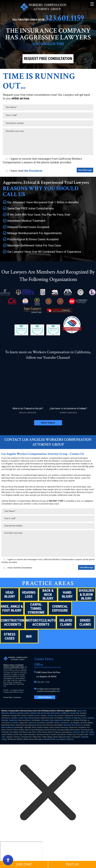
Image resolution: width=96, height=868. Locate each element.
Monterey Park (69, 725)
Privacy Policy (8, 697)
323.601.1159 (64, 18)
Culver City (23, 718)
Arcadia (20, 713)
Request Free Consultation (48, 59)
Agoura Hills (82, 711)
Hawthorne (13, 720)
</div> (21, 852)
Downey (31, 718)
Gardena (91, 718)
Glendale (5, 720)
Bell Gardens (56, 713)
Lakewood (32, 723)
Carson (37, 716)
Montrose (79, 725)
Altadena (13, 713)
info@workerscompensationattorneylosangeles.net (48, 690)
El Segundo (76, 718)
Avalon (27, 713)
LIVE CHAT (24, 864)
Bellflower (65, 713)
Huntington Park (47, 720)
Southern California (66, 739)
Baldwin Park (35, 713)
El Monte (68, 718)
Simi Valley (90, 732)
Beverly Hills (74, 713)
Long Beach (64, 723)
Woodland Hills (50, 739)
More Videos (48, 423)
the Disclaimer (33, 171)
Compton (14, 718)
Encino (84, 718)
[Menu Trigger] (92, 4)
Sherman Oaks (79, 732)
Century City (52, 716)
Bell (48, 713)
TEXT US (72, 864)
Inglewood (58, 720)
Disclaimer (17, 697)
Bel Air (44, 713)
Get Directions (45, 697)
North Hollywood (8, 727)
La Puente (14, 723)
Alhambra (5, 713)
